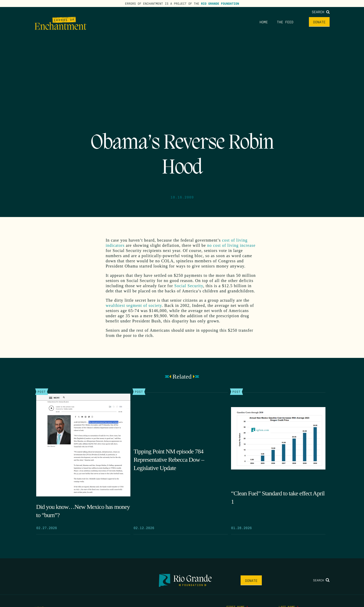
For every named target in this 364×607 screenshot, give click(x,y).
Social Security (189, 286)
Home (264, 22)
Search (321, 12)
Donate (319, 22)
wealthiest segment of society (134, 305)
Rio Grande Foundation (220, 3)
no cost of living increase (231, 245)
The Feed (285, 22)
